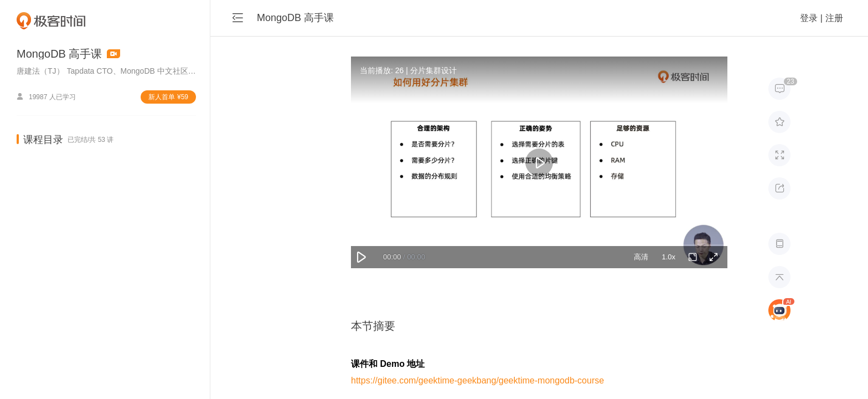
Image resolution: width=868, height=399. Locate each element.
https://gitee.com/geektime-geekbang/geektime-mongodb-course (477, 380)
